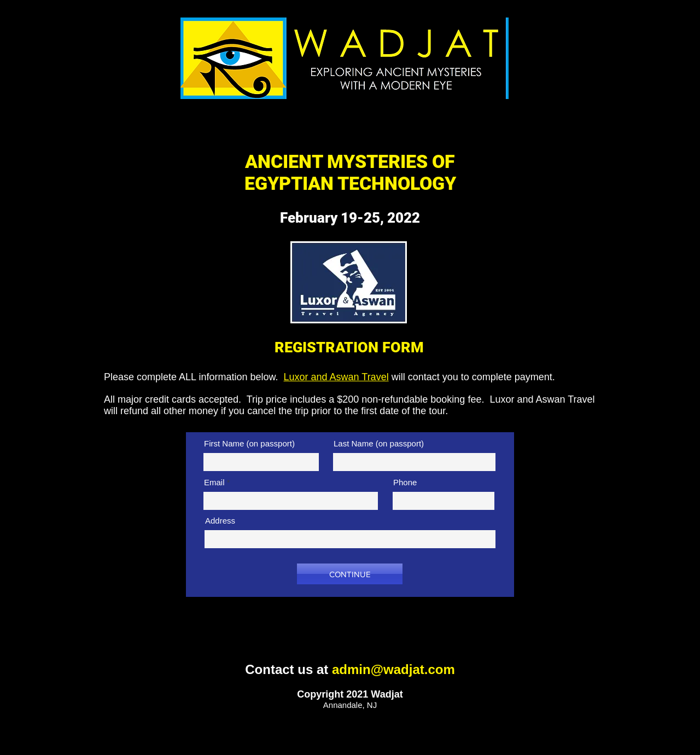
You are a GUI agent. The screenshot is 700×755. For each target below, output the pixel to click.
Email (214, 482)
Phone (405, 482)
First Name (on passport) (249, 443)
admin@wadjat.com (393, 669)
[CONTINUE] (350, 574)
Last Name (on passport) (379, 443)
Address (220, 521)
